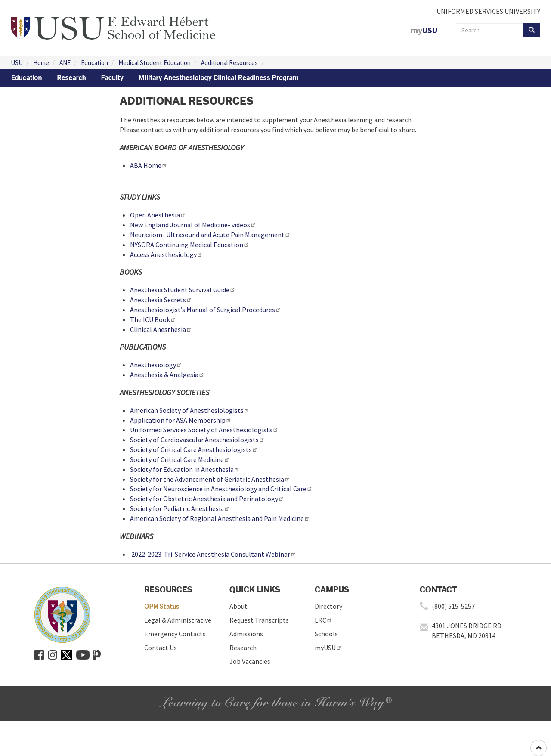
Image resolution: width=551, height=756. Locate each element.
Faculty (112, 78)
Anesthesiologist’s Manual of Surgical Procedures (206, 310)
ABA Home (149, 165)
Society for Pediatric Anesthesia (180, 508)
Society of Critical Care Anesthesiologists (194, 449)
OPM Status (162, 606)
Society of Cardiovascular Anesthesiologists (197, 440)
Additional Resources (229, 63)
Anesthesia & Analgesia (167, 375)
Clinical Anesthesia (161, 329)
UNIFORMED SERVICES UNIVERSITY (488, 11)
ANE (65, 63)
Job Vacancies (250, 661)
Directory (328, 606)
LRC (323, 620)
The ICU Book (153, 319)
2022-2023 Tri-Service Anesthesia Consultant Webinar (213, 554)
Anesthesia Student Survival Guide (183, 290)
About (238, 606)
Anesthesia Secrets (161, 300)
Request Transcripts (259, 620)
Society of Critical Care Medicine (180, 459)
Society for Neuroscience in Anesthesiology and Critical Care (221, 489)
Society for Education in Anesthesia (185, 469)
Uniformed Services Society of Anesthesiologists (204, 430)
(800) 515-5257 (453, 606)
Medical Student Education (155, 63)
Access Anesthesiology (166, 254)
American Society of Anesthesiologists (190, 410)
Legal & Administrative (178, 620)
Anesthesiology (156, 365)
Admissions (246, 634)
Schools (326, 634)
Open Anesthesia (158, 215)
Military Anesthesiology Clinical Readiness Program (219, 78)
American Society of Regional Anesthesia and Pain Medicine (220, 518)
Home (41, 63)
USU (17, 63)
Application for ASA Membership (181, 420)
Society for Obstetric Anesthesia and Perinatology (207, 499)
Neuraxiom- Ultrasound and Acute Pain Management (210, 235)
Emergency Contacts (175, 634)
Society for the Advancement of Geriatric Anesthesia (210, 479)
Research (71, 78)
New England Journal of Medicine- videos (193, 225)
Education (94, 63)
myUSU (328, 648)
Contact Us (161, 648)
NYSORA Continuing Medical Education (190, 245)
